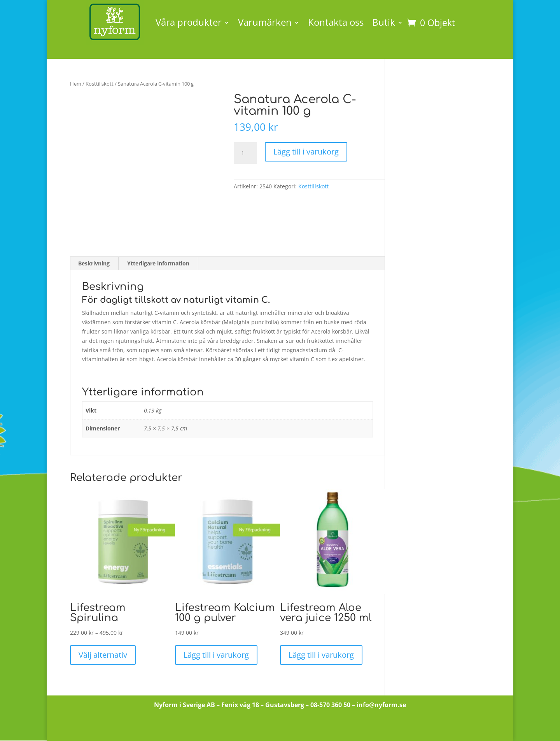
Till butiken (280, 727)
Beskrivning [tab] (94, 263)
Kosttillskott (100, 84)
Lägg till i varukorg (306, 152)
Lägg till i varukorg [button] (216, 655)
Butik (384, 22)
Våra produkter (189, 22)
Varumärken (265, 22)
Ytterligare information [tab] (158, 263)
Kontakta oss (336, 22)
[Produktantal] (245, 153)
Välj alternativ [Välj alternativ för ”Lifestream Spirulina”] (103, 655)
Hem (76, 84)
